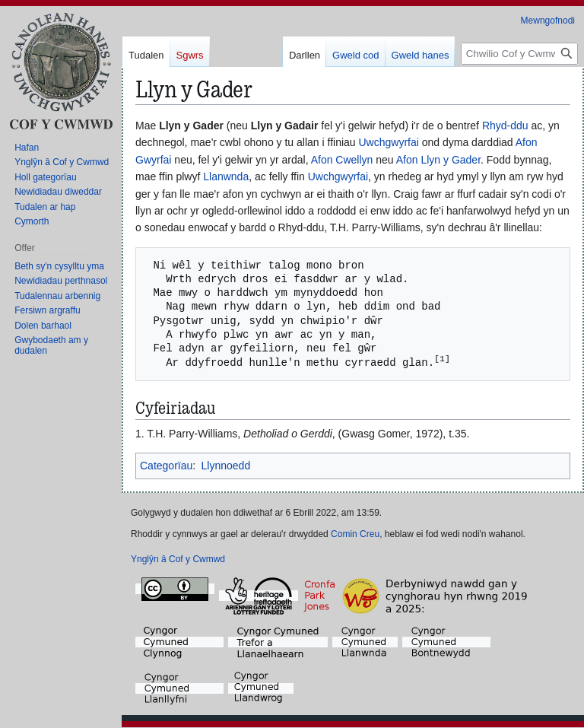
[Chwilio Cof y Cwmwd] (519, 54)
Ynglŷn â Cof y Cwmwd (178, 560)
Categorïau (166, 466)
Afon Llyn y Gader (438, 160)
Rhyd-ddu (505, 126)
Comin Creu (355, 535)
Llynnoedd (226, 466)
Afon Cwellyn (342, 160)
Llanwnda (226, 176)
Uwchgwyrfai (389, 142)
